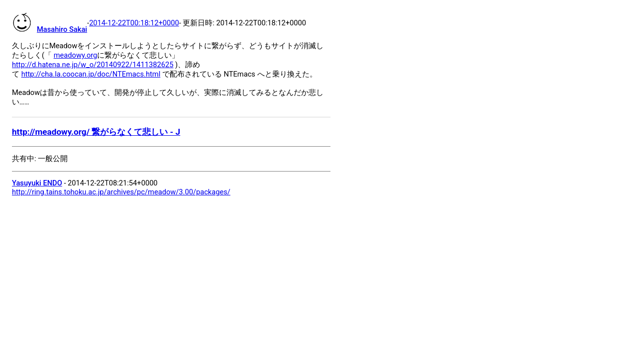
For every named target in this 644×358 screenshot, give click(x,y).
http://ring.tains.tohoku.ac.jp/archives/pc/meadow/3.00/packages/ (121, 192)
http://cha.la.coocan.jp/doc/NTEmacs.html (91, 74)
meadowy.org (76, 55)
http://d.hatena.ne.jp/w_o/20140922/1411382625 (93, 65)
